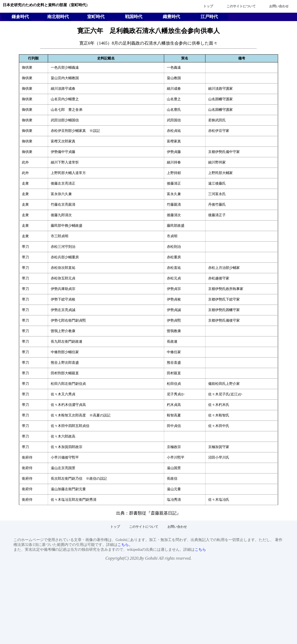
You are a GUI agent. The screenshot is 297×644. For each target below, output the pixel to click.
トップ (208, 6)
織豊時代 (171, 17)
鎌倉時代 (20, 17)
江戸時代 (209, 17)
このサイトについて (241, 6)
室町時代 (96, 17)
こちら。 (125, 545)
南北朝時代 (58, 17)
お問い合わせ (279, 6)
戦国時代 (134, 17)
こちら (200, 550)
